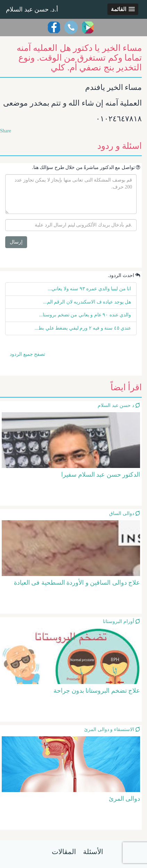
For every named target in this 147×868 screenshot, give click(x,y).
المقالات (64, 852)
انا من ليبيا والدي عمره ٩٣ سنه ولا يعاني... (90, 289)
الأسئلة (93, 852)
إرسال (16, 242)
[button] (123, 9)
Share (6, 131)
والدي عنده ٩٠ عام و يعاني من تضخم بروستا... (85, 315)
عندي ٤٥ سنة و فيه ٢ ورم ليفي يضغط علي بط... (83, 328)
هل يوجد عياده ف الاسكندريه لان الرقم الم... (87, 302)
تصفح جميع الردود (27, 354)
